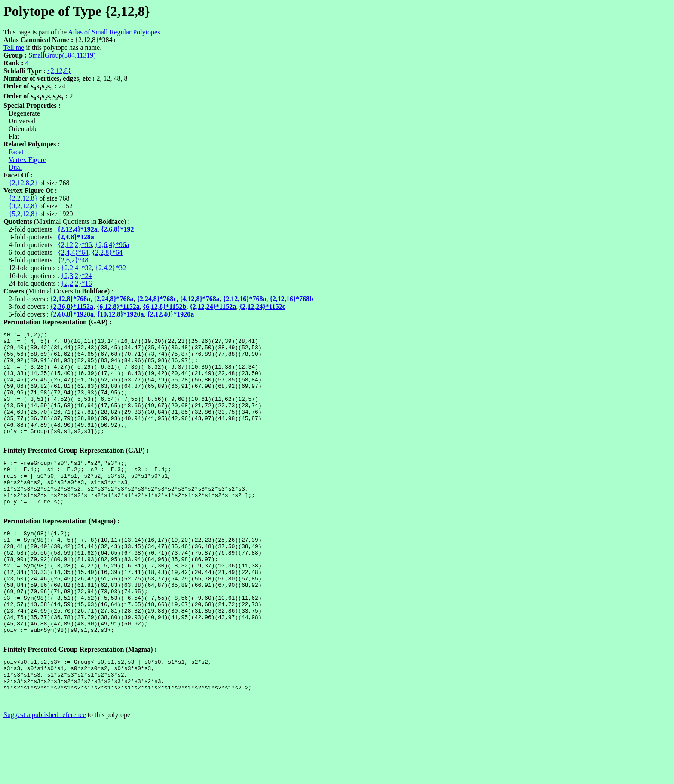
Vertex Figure (28, 160)
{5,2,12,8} (23, 214)
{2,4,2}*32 (111, 268)
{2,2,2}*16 (76, 283)
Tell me (14, 47)
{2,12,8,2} (23, 183)
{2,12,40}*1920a (171, 314)
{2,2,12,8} (23, 198)
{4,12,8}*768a (200, 299)
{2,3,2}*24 (76, 276)
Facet (16, 152)
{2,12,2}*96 (75, 245)
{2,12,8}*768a (70, 299)
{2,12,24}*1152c (262, 307)
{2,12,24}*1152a (213, 307)
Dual (15, 167)
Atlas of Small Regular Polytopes (114, 32)
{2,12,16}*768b (291, 299)
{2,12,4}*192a (78, 229)
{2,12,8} (59, 71)
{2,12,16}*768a (245, 299)
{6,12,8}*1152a (118, 307)
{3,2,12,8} (23, 206)
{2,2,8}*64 (107, 252)
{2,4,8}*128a (76, 237)
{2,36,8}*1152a (72, 307)
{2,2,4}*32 (76, 268)
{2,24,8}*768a (114, 299)
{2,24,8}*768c (157, 299)
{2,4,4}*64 (73, 252)
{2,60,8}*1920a (72, 314)
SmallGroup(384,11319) (62, 55)
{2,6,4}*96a (112, 245)
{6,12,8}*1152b (165, 307)
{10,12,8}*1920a (121, 314)
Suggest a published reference (44, 776)
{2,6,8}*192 (118, 229)
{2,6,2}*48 (73, 260)
